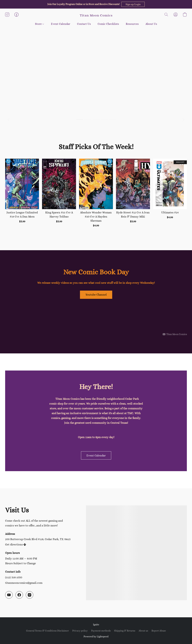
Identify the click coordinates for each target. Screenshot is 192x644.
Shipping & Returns (125, 631)
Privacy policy (80, 631)
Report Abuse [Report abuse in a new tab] (159, 631)
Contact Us (84, 24)
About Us (151, 24)
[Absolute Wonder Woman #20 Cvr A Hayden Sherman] (96, 193)
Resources (132, 24)
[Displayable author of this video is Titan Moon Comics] (175, 334)
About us (143, 631)
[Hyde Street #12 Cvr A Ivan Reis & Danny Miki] (133, 193)
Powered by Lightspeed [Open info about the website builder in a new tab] (96, 636)
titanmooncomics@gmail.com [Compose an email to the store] (24, 583)
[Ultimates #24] (170, 193)
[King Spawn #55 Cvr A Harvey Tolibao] (59, 193)
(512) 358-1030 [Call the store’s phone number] (14, 577)
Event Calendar (61, 24)
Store (39, 24)
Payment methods (101, 631)
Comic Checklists (108, 24)
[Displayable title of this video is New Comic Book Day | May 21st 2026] (96, 319)
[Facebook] (19, 595)
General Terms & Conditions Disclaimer (47, 631)
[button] (133, 4)
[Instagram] (30, 595)
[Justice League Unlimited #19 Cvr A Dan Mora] (22, 193)
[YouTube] (9, 595)
